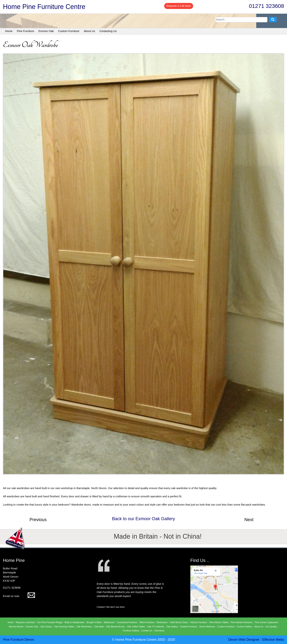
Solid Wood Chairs (179, 622)
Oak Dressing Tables (64, 627)
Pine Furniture (25, 31)
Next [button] (249, 520)
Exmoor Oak (46, 31)
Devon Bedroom (207, 627)
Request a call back (25, 622)
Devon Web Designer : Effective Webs (256, 640)
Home (9, 31)
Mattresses (109, 622)
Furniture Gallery (131, 631)
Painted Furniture (189, 627)
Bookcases (162, 622)
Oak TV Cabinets (156, 627)
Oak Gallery (172, 627)
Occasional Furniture (127, 622)
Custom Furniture (69, 31)
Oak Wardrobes (84, 627)
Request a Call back (179, 6)
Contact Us (147, 631)
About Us (89, 31)
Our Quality (271, 627)
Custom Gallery (244, 627)
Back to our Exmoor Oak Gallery (143, 519)
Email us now (19, 596)
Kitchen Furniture (199, 622)
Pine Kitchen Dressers (242, 622)
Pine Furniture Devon (18, 640)
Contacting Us (108, 31)
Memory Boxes (16, 627)
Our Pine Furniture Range (50, 622)
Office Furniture (147, 622)
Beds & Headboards (74, 622)
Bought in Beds (94, 622)
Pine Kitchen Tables (219, 622)
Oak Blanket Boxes (115, 627)
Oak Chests (46, 627)
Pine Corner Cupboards (266, 622)
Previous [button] (38, 520)
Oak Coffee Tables (136, 627)
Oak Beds (99, 627)
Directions (159, 631)
